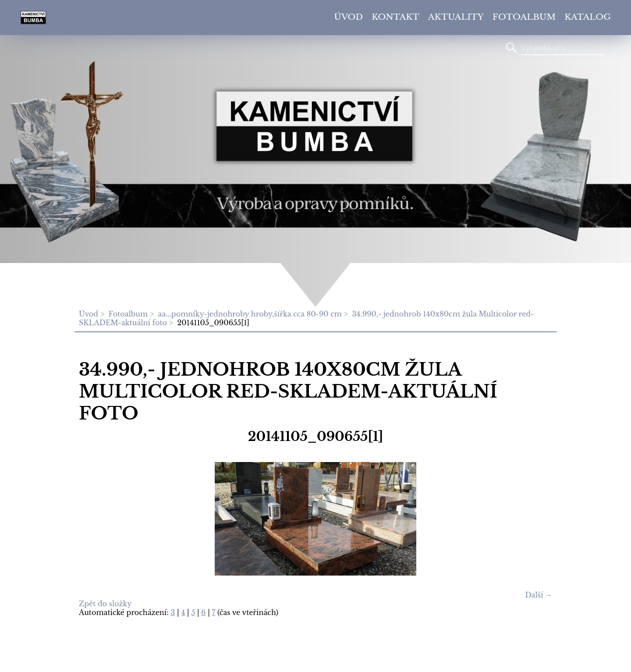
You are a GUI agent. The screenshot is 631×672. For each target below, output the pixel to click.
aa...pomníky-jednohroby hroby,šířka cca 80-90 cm (250, 314)
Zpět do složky (105, 604)
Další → (539, 595)
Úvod (348, 17)
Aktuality (456, 17)
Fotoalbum (524, 17)
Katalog (588, 17)
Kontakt (395, 17)
